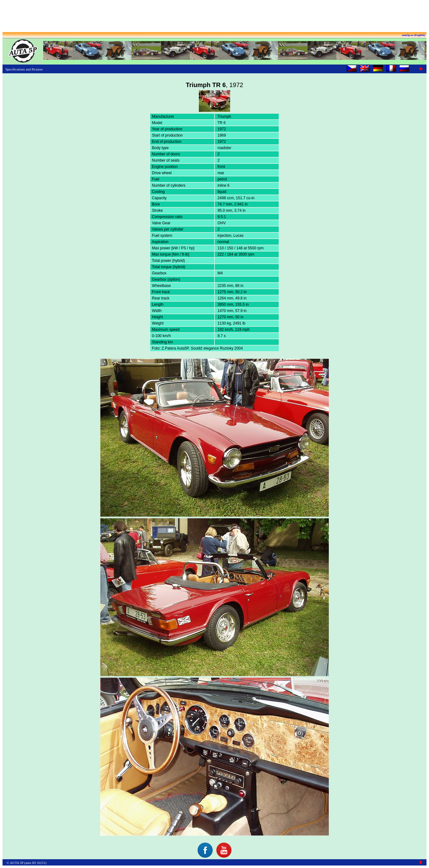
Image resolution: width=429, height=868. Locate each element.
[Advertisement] (214, 17)
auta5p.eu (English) (413, 35)
